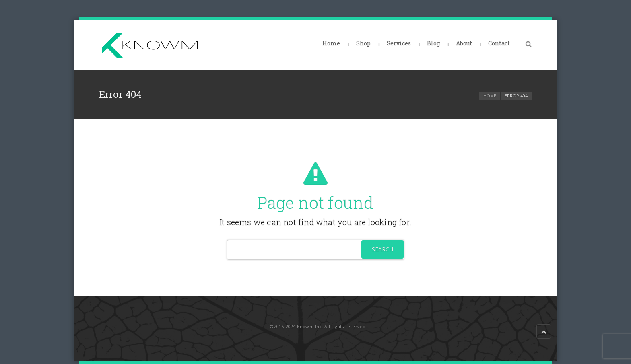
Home (331, 43)
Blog (433, 43)
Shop (363, 43)
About (464, 43)
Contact (499, 43)
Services (399, 43)
